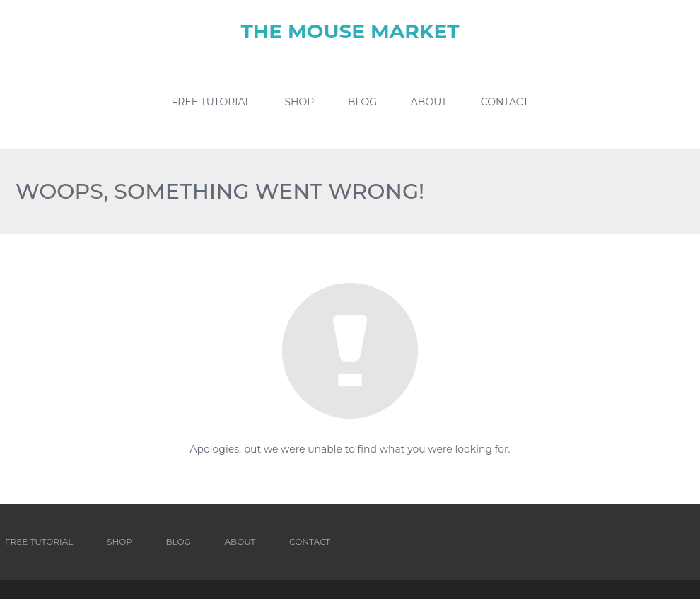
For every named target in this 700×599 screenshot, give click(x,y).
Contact (505, 102)
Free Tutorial (211, 102)
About (429, 102)
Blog (362, 102)
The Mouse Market (350, 31)
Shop (300, 102)
